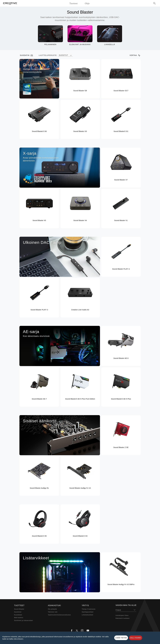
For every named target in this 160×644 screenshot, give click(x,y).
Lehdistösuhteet (87, 615)
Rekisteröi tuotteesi (123, 618)
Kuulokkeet (18, 615)
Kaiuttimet (18, 612)
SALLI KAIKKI (136, 638)
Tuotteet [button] (74, 3)
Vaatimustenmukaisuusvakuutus (59, 615)
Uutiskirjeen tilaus (122, 615)
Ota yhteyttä (52, 609)
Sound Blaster (19, 609)
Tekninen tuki (53, 612)
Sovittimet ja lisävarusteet (23, 621)
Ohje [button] (87, 3)
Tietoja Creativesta (89, 609)
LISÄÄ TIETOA (121, 638)
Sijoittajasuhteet (88, 612)
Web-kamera (19, 618)
